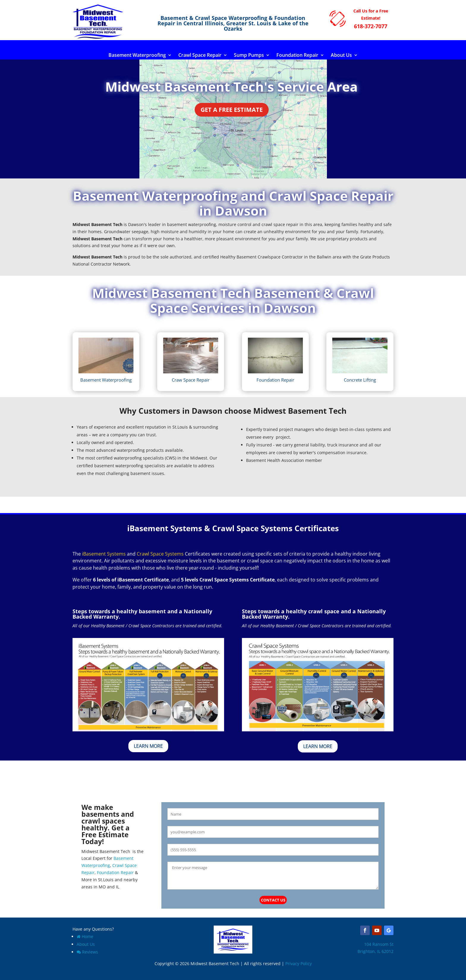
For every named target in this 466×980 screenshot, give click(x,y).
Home (85, 936)
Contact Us (273, 900)
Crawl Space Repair (200, 56)
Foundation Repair (297, 56)
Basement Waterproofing (137, 56)
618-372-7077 (371, 26)
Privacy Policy (299, 963)
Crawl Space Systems (160, 554)
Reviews (87, 952)
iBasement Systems (104, 554)
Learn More (148, 746)
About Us (341, 56)
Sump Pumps (249, 56)
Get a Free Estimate (232, 110)
